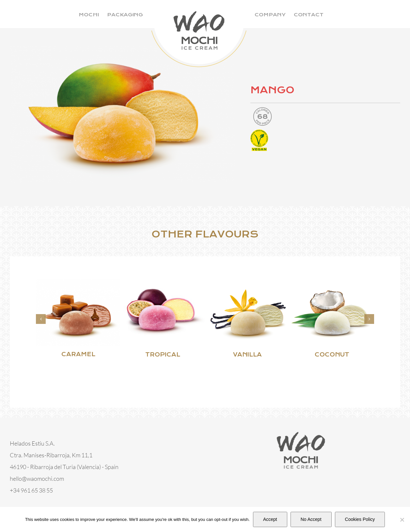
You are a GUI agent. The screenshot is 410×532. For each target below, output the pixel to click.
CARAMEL (78, 354)
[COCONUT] (332, 282)
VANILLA (247, 355)
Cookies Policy (360, 519)
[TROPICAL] (163, 282)
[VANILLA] (247, 282)
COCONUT (332, 355)
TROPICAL (163, 355)
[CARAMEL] (78, 282)
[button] (41, 319)
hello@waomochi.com (37, 479)
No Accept (311, 519)
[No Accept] (402, 520)
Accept (270, 519)
